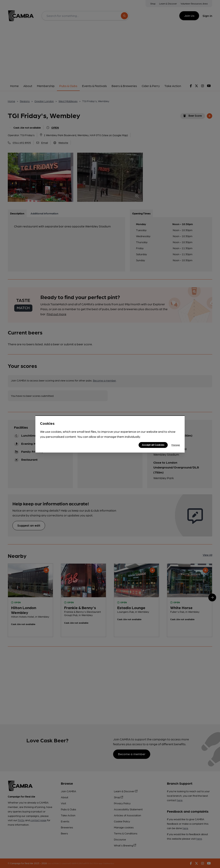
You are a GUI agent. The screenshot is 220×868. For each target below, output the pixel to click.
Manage (176, 445)
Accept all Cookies (153, 445)
